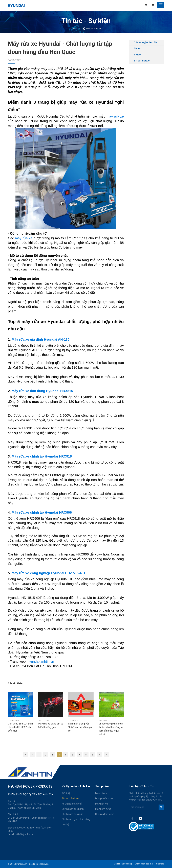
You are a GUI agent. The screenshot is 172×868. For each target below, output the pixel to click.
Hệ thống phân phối (72, 804)
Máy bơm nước (103, 809)
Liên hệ (65, 824)
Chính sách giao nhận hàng (76, 819)
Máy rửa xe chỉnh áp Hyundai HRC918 (42, 456)
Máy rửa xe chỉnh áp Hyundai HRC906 (42, 512)
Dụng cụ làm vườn (105, 814)
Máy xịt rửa (101, 793)
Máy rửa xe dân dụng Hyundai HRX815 (42, 391)
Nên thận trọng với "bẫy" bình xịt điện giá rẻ (80, 727)
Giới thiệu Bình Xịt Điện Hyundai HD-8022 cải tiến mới (20, 727)
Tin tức (138, 49)
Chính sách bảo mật (72, 814)
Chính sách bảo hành (73, 809)
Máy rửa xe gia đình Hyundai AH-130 (41, 339)
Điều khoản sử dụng (122, 864)
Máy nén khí (102, 804)
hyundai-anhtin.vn (41, 662)
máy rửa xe (115, 116)
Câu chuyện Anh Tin (146, 43)
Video (137, 55)
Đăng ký (161, 807)
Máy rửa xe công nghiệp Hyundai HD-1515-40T (49, 573)
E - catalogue (142, 61)
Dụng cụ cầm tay (104, 798)
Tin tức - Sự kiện (70, 798)
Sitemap (160, 864)
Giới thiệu (66, 793)
